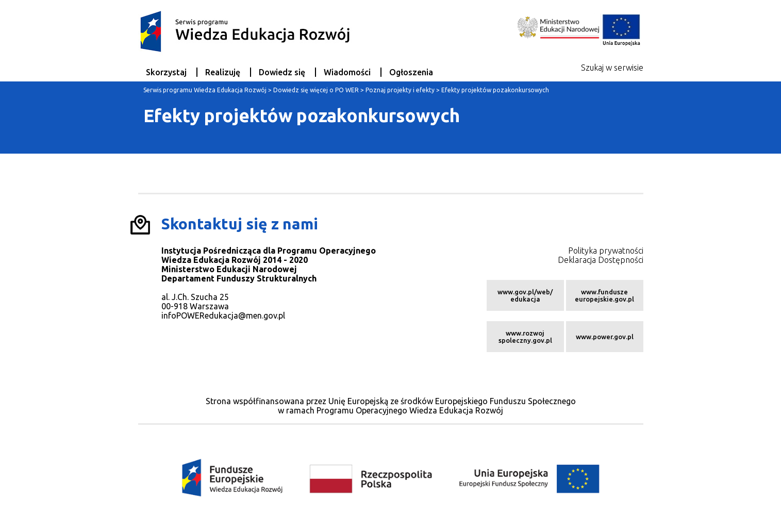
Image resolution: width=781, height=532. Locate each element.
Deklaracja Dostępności (601, 260)
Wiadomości (347, 72)
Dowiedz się (282, 72)
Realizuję (223, 72)
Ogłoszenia (411, 72)
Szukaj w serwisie (612, 68)
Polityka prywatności (606, 251)
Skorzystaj (166, 72)
